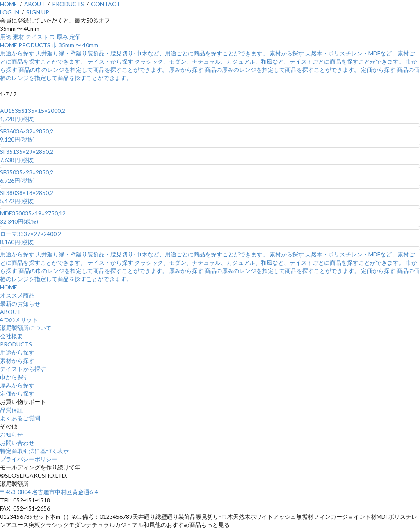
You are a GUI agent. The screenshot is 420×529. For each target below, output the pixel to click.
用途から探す (17, 352)
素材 (18, 37)
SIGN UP (38, 12)
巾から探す (14, 377)
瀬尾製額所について (26, 328)
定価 (75, 37)
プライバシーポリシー (29, 459)
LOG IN (10, 12)
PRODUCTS (68, 4)
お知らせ (11, 434)
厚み (62, 37)
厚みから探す (17, 385)
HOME (9, 4)
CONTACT (106, 4)
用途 (6, 37)
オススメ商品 (17, 295)
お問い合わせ (17, 443)
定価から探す (17, 393)
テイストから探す (23, 369)
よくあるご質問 (20, 418)
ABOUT (35, 4)
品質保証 (11, 410)
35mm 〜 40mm (78, 45)
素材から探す (17, 361)
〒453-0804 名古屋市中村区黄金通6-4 (49, 492)
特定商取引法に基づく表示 (34, 451)
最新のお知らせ (20, 303)
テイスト (37, 37)
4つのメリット (19, 319)
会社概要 (11, 336)
